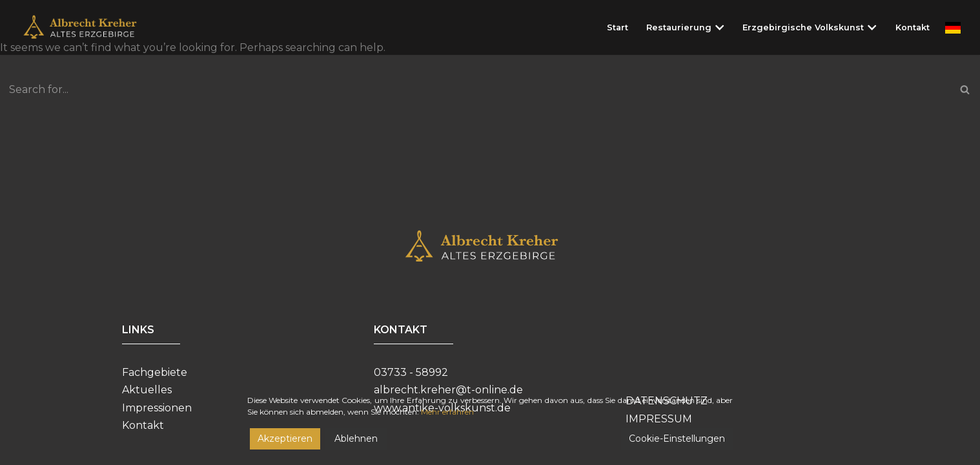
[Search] (475, 89)
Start (618, 27)
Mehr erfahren (447, 415)
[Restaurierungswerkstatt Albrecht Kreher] (89, 27)
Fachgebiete (155, 372)
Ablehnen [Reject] (356, 442)
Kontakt (913, 27)
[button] (720, 27)
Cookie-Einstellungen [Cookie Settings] (677, 442)
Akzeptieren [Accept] (285, 442)
